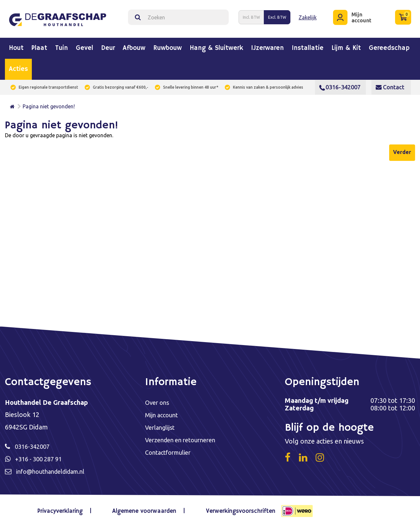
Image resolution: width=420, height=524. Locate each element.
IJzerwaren (267, 46)
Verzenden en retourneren (184, 438)
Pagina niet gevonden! (49, 104)
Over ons (158, 400)
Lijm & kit (346, 46)
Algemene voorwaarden (144, 509)
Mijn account (163, 413)
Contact (390, 84)
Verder (402, 149)
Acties (18, 67)
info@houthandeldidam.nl (55, 470)
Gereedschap (389, 46)
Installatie (308, 46)
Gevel (84, 46)
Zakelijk (308, 16)
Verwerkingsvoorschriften (236, 509)
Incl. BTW (251, 16)
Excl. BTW (277, 16)
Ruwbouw (168, 46)
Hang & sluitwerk (216, 46)
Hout (16, 46)
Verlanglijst (162, 426)
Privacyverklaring (65, 509)
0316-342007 (340, 84)
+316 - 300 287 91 (41, 457)
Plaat (39, 46)
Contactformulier (171, 451)
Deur (108, 46)
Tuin (62, 46)
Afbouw (134, 46)
